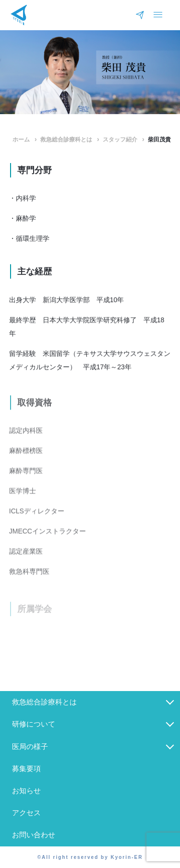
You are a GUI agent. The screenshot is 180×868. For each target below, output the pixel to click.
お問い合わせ (34, 835)
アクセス (26, 813)
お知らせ (26, 791)
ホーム (21, 140)
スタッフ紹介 (120, 140)
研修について (34, 724)
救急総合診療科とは (66, 140)
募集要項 (26, 768)
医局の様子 (30, 746)
